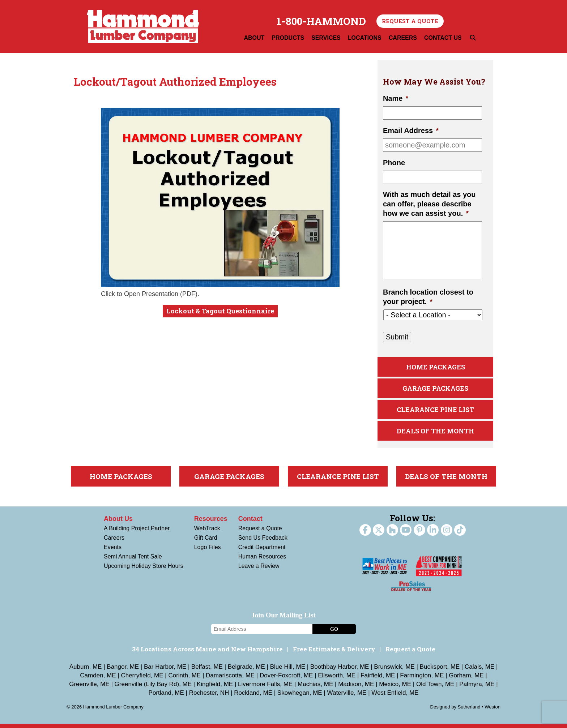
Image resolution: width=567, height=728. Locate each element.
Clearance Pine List (436, 412)
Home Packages (436, 367)
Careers (114, 542)
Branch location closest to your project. (428, 297)
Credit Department (262, 551)
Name (396, 98)
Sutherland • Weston (479, 711)
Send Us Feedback (263, 542)
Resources (211, 523)
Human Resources (262, 561)
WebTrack (207, 533)
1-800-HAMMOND (321, 21)
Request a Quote (410, 21)
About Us (118, 523)
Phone (394, 163)
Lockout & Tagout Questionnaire (220, 311)
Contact (250, 523)
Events (113, 551)
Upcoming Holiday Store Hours (144, 570)
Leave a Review (259, 570)
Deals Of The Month (435, 435)
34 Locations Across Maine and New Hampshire (207, 653)
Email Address (411, 130)
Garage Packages (435, 390)
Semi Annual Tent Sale (133, 561)
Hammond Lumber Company (143, 26)
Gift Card (206, 542)
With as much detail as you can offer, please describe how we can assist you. (429, 204)
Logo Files (208, 551)
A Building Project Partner (137, 533)
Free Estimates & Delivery (334, 653)
